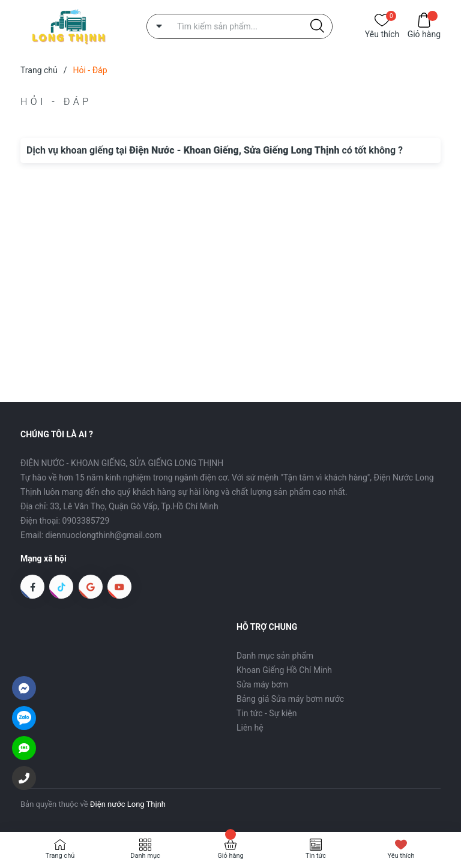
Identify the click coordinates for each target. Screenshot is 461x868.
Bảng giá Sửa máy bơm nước (290, 699)
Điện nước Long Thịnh (128, 804)
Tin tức (316, 856)
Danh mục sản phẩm (275, 656)
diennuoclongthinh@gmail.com (104, 535)
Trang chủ (60, 856)
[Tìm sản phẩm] (240, 26)
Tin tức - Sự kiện (267, 713)
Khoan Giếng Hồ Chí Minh (284, 670)
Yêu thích (382, 33)
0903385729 (86, 521)
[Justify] (317, 26)
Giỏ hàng (424, 33)
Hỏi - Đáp (56, 102)
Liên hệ (250, 728)
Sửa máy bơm (262, 684)
